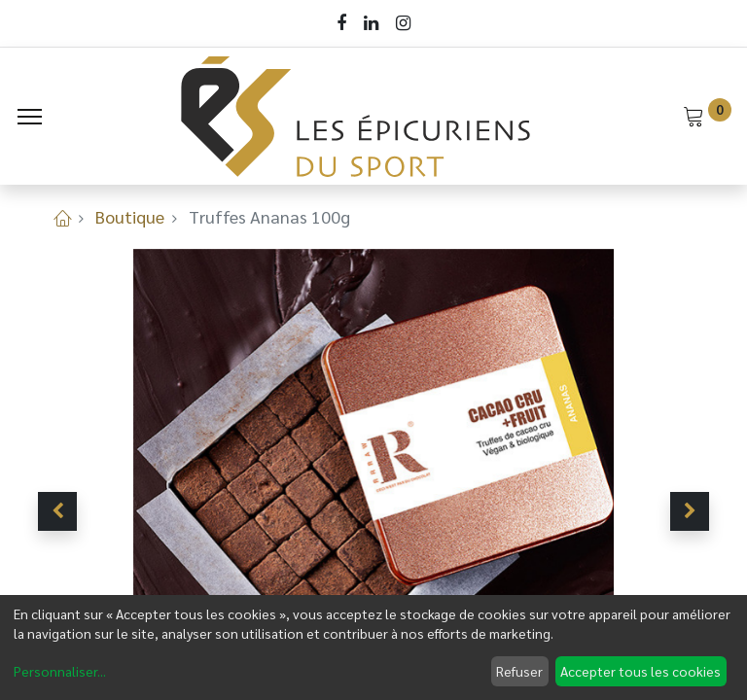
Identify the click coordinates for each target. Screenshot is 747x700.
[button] (57, 511)
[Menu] (30, 117)
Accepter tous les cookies (640, 671)
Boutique (130, 216)
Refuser (519, 671)
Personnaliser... (60, 671)
